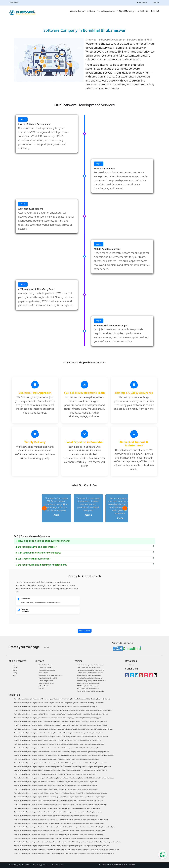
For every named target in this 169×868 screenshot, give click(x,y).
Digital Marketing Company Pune (86, 774)
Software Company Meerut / (51, 834)
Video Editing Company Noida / (68, 789)
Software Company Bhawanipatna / (58, 842)
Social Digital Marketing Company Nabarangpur (105, 849)
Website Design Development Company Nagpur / (28, 797)
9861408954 (14, 2)
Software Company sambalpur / (55, 710)
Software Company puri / (49, 706)
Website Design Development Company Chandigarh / (29, 827)
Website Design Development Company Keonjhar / (29, 846)
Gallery (15, 673)
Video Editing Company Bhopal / (69, 823)
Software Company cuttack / (51, 703)
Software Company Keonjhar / (53, 846)
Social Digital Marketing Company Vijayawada (100, 853)
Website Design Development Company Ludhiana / (29, 838)
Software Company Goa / (49, 785)
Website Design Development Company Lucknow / (29, 737)
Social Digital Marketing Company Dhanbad (96, 752)
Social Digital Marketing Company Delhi (88, 759)
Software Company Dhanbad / (53, 752)
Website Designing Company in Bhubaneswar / (28, 699)
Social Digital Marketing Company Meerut (92, 834)
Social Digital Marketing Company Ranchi (91, 733)
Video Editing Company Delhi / (67, 759)
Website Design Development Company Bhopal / (28, 823)
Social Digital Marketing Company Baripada (96, 819)
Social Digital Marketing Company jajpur (89, 718)
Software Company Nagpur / (52, 797)
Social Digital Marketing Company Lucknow (95, 737)
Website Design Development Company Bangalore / (29, 767)
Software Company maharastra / (55, 755)
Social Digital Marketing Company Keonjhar (96, 846)
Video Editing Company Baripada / (72, 819)
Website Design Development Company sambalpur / (29, 710)
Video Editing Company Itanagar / (72, 804)
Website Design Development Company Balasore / (29, 725)
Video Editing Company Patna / (68, 748)
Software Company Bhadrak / (52, 722)
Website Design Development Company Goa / (27, 785)
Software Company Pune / (50, 774)
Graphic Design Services (46, 681)
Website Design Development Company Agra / (27, 816)
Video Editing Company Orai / (65, 782)
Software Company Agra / (49, 816)
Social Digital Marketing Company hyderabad (99, 729)
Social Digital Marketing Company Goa (85, 785)
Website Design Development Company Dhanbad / (29, 752)
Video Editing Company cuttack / (70, 703)
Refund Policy (26, 865)
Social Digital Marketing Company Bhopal (92, 823)
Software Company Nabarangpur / (57, 849)
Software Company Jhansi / (50, 740)
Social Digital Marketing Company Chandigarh (101, 827)
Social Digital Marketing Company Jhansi (89, 740)
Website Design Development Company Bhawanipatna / (30, 842)
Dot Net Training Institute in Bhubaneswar (90, 673)
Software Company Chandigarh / (55, 827)
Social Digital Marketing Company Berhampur (101, 778)
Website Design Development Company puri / (27, 706)
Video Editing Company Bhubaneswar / (74, 699)
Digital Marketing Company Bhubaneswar (99, 699)
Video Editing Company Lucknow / (72, 737)
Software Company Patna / (50, 748)
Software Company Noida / (50, 789)
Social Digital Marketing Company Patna (89, 748)
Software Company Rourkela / (53, 714)
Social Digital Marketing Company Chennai (94, 770)
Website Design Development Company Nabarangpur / (30, 849)
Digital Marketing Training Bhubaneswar (89, 675)
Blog (14, 675)
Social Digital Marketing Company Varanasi (95, 793)
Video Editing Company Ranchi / (69, 733)
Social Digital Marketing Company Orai (86, 782)
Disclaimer (46, 865)
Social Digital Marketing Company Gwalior (93, 831)
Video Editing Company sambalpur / (75, 710)
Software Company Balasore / (53, 725)
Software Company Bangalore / (54, 767)
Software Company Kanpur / (52, 744)
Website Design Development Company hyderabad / (29, 729)
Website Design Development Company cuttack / (28, 703)
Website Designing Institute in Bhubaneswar (91, 665)
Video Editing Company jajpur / (68, 718)
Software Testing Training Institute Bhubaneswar (92, 681)
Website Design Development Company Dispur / (28, 801)
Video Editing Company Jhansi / (68, 740)
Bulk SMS (41, 689)
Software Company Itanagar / (53, 804)
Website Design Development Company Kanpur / (28, 744)
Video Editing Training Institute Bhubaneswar (91, 691)
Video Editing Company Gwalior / (70, 831)
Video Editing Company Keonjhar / (72, 846)
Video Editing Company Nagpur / (70, 797)
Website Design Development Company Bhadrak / (29, 722)
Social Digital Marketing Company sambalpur (99, 710)
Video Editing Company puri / (65, 706)
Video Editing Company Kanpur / (70, 744)
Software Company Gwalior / (52, 831)
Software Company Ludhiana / (53, 838)
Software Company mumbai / (52, 763)
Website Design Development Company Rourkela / (29, 714)
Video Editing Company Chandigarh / (76, 827)
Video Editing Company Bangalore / (74, 767)
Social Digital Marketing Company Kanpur (92, 744)
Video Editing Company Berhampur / (76, 778)
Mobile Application (108, 11)
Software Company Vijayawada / (55, 853)
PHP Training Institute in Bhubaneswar (89, 667)
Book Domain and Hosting (46, 683)
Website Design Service (45, 665)
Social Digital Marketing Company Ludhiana (96, 838)
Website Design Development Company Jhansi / (28, 740)
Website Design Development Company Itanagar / (29, 804)
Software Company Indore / (51, 812)
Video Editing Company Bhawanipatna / (80, 842)
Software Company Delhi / (50, 759)
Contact (15, 667)
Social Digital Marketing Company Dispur (91, 801)
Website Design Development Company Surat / (28, 808)
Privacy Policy (37, 865)
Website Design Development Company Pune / (28, 774)
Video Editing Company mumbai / (71, 763)
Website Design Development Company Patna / (28, 748)
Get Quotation (142, 2)
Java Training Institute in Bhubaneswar (89, 683)
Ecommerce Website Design (47, 670)
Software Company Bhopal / (51, 823)
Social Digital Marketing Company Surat (88, 808)
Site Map (132, 665)
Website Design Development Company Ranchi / (28, 733)
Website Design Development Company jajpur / (28, 718)
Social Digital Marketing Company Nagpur (93, 797)
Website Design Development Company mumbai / (28, 763)
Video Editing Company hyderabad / (75, 729)
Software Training (44, 686)
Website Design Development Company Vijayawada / (29, 853)
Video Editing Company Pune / (67, 774)
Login (156, 2)
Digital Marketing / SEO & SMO (48, 678)
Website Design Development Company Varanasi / (29, 793)
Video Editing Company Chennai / (71, 770)
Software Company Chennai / (52, 770)
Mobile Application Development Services (51, 675)
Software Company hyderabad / (55, 729)
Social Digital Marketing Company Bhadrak (94, 722)
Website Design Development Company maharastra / (29, 755)
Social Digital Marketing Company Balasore (95, 725)
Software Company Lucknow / (53, 737)
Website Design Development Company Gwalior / (28, 831)
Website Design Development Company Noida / (28, 789)
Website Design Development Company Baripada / (29, 819)
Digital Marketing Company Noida (87, 789)
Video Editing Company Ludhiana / (73, 838)
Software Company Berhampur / (55, 778)
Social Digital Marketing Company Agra (87, 816)
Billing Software (43, 673)
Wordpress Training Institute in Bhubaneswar (91, 670)
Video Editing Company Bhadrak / (71, 722)
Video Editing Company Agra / (66, 816)
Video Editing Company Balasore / (72, 725)
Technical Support (15, 865)
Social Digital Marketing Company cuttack (92, 703)
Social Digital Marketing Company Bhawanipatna (107, 842)
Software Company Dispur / (51, 801)
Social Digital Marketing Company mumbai (94, 763)
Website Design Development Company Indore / (28, 812)
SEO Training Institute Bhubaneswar (88, 686)
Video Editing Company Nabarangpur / (79, 849)
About (14, 665)
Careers (15, 670)
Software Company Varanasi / (53, 793)
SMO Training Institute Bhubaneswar (88, 689)
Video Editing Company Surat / (67, 808)
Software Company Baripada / (53, 819)
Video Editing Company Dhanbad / (73, 752)
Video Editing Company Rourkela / (72, 714)
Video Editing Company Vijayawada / (76, 853)
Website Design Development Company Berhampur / (29, 778)
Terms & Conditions (58, 865)
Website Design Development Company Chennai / (28, 770)
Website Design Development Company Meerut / (28, 834)
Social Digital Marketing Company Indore (91, 812)
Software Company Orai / (49, 782)
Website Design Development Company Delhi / (28, 759)
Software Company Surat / (50, 808)
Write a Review (85, 631)
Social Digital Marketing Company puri (85, 706)
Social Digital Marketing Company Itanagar (95, 804)
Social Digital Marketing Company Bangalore (98, 767)
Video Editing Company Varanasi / (72, 793)
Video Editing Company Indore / (69, 812)
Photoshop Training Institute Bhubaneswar (90, 678)
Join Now (46, 647)
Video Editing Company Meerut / (70, 834)
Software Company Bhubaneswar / (52, 699)
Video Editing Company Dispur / (69, 801)
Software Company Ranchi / (51, 733)
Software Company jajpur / (50, 718)
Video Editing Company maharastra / (76, 755)
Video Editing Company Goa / (65, 785)
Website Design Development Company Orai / (27, 782)
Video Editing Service (45, 667)
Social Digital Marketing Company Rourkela (95, 714)
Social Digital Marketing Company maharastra (101, 755)
